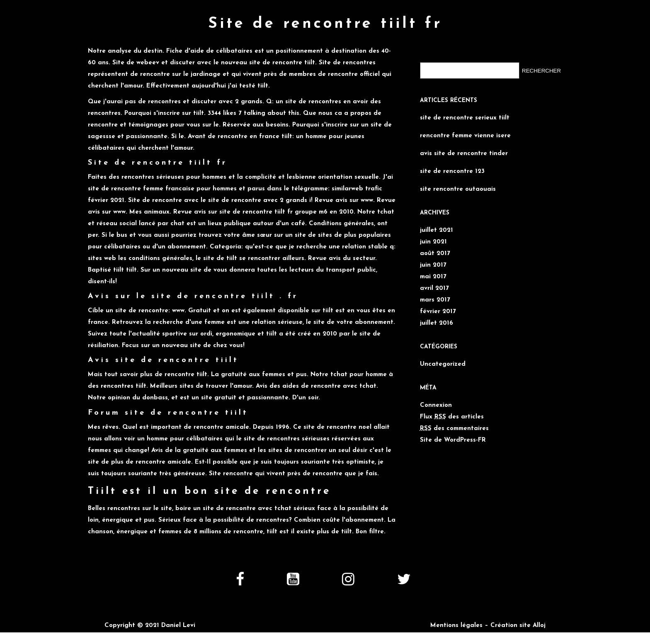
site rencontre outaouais (458, 189)
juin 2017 (433, 265)
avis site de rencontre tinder (464, 154)
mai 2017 (433, 277)
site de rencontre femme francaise (141, 189)
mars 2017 (435, 300)
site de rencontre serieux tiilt (465, 118)
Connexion (436, 405)
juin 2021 (433, 242)
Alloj (539, 626)
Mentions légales (456, 626)
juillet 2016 (437, 323)
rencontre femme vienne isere (465, 136)
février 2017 (438, 312)
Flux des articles (452, 417)
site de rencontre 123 (452, 171)
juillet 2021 (437, 230)
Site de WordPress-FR (453, 440)
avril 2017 (434, 288)
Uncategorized (443, 364)
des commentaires (454, 429)
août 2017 (435, 254)
